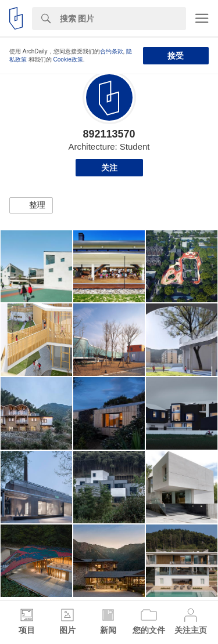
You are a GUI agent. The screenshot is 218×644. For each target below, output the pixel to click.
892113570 (109, 134)
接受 (176, 56)
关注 (109, 168)
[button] (31, 205)
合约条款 (112, 51)
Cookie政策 (68, 59)
